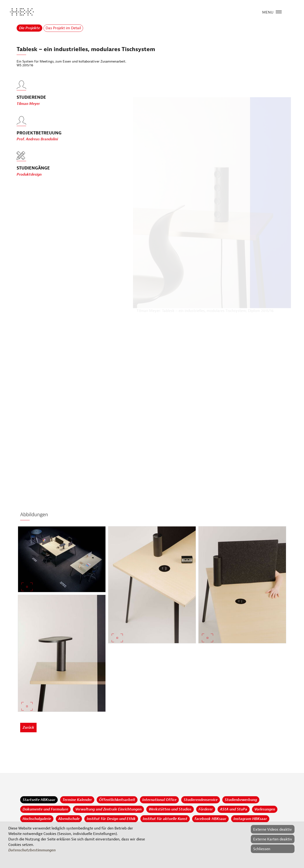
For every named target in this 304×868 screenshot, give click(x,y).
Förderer (206, 809)
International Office (159, 800)
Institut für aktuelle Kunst (165, 819)
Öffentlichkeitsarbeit (117, 800)
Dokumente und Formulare (45, 809)
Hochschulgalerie (37, 819)
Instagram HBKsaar (250, 819)
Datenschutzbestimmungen (32, 850)
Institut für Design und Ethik (111, 819)
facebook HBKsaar (210, 819)
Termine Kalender (77, 800)
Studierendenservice (201, 800)
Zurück (28, 728)
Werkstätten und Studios (170, 809)
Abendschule (69, 819)
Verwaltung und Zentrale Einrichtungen (108, 809)
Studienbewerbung (241, 800)
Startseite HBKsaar (39, 800)
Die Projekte (29, 28)
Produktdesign (29, 174)
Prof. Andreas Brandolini (37, 149)
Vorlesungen (265, 809)
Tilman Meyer (28, 113)
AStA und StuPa (234, 809)
